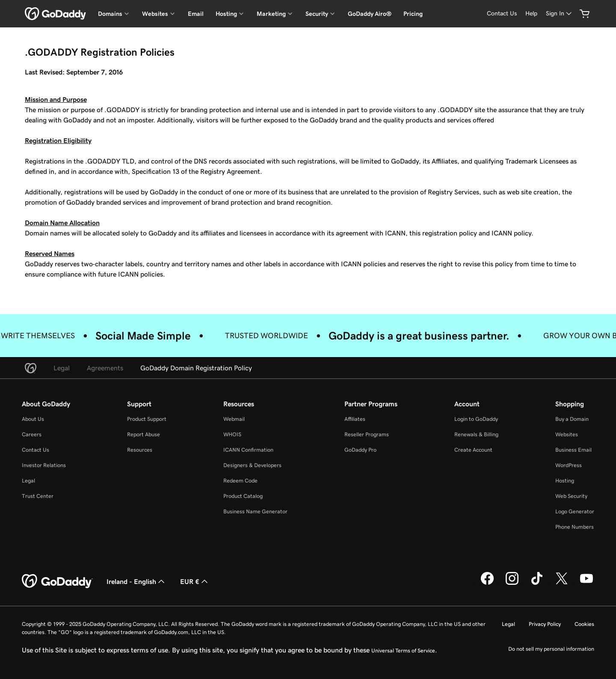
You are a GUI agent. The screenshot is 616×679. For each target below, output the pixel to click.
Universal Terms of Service (403, 651)
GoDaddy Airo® (370, 14)
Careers (32, 434)
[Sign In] (560, 13)
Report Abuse (144, 434)
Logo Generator (575, 511)
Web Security (571, 496)
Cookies (584, 624)
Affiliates (355, 419)
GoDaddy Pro (360, 450)
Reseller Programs (367, 434)
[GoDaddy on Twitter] (562, 584)
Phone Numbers (575, 527)
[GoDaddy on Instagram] (512, 584)
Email (196, 14)
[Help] (531, 13)
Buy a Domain (572, 419)
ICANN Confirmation (248, 450)
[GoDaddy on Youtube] (586, 584)
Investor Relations (44, 465)
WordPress (569, 465)
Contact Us (36, 450)
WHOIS (232, 434)
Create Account (473, 450)
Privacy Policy (545, 624)
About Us (33, 419)
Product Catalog (243, 496)
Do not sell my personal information (551, 649)
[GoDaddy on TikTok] (537, 584)
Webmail (234, 419)
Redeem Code (240, 481)
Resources (140, 450)
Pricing (413, 14)
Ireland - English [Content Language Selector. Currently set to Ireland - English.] (136, 581)
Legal (28, 481)
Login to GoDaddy (476, 419)
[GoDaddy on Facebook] (487, 584)
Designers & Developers (252, 465)
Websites (567, 434)
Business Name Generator (255, 511)
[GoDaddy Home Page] (57, 581)
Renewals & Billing (476, 434)
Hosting (565, 481)
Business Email (573, 450)
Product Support (147, 419)
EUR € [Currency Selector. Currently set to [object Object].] (195, 581)
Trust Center (38, 496)
